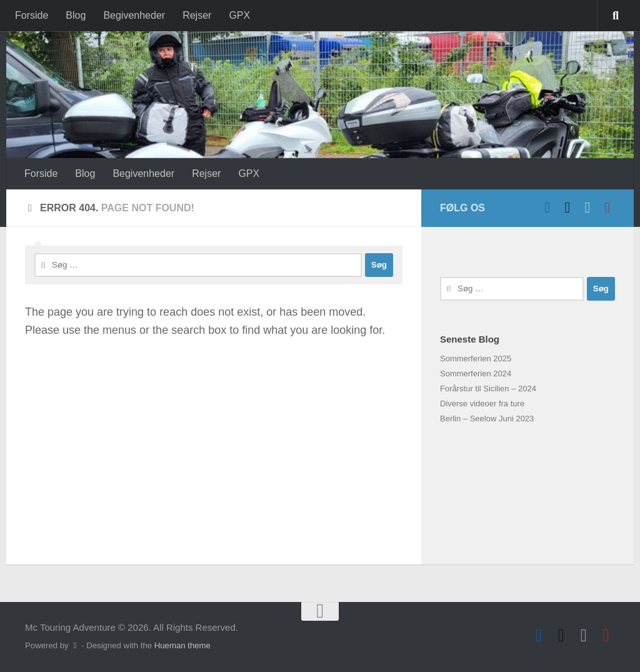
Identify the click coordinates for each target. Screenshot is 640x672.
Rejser (197, 15)
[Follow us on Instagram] (607, 208)
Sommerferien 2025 (476, 359)
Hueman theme (182, 645)
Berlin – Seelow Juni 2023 (487, 419)
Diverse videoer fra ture (482, 404)
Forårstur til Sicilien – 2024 (488, 389)
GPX (239, 15)
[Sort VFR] (567, 208)
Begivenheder (134, 15)
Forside (32, 15)
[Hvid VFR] (587, 208)
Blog (76, 15)
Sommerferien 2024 (476, 374)
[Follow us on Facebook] (547, 208)
